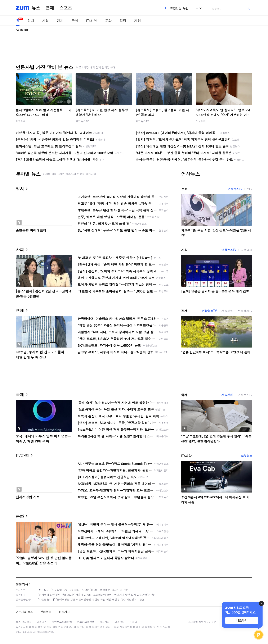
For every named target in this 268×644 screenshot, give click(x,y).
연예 (50, 8)
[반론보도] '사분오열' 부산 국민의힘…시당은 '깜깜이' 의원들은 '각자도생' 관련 (83, 590)
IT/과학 (91, 21)
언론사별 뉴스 (24, 612)
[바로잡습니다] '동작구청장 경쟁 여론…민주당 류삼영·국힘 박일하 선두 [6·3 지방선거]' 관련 (91, 599)
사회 (45, 21)
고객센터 (120, 622)
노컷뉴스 (247, 456)
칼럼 (123, 21)
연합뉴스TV (82, 121)
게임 (138, 21)
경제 (60, 21)
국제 (75, 21)
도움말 (133, 622)
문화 (108, 21)
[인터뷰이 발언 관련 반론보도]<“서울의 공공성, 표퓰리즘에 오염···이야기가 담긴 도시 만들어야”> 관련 (97, 595)
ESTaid (22, 632)
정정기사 (22, 584)
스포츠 (66, 8)
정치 (31, 21)
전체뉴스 (46, 612)
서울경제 (201, 121)
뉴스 (36, 8)
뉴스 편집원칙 (24, 622)
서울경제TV (245, 311)
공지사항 (104, 622)
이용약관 (42, 622)
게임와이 (21, 121)
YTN (250, 189)
